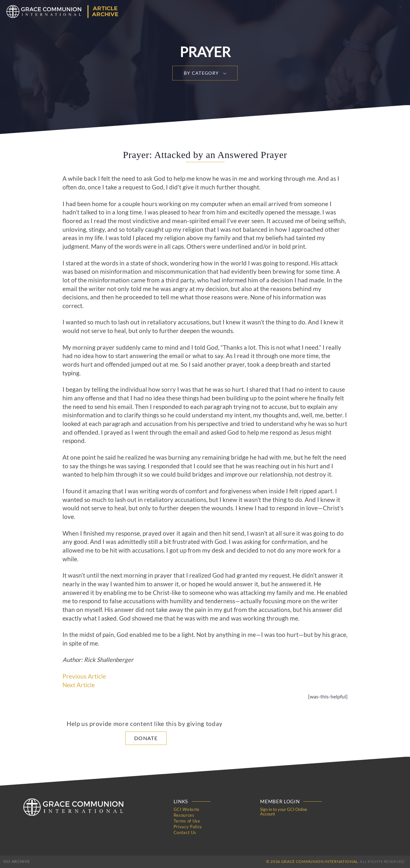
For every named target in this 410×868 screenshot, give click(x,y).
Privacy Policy (188, 827)
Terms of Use (187, 821)
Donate (146, 738)
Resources (184, 815)
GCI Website (187, 809)
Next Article (79, 685)
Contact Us (185, 832)
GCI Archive (16, 861)
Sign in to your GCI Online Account (284, 812)
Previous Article (84, 676)
